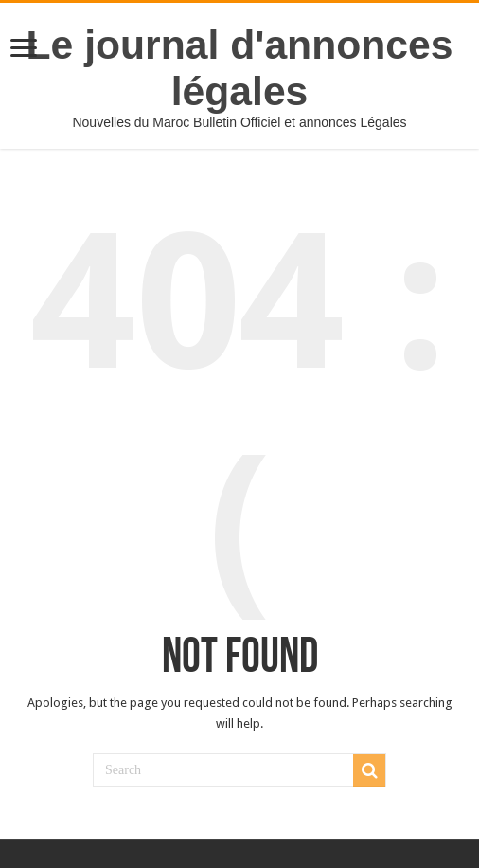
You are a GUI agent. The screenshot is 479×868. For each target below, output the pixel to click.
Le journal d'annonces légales (240, 68)
